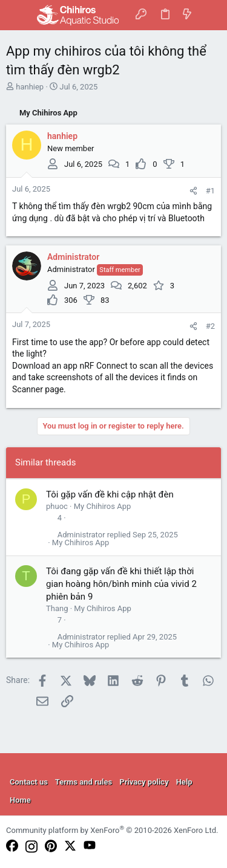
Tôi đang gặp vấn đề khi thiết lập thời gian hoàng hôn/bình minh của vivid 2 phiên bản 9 (121, 584)
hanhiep (30, 87)
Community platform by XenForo (112, 830)
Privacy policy (144, 782)
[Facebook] (12, 847)
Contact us (29, 782)
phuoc (57, 506)
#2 (210, 326)
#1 (210, 191)
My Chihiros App (103, 506)
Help (184, 782)
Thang (57, 608)
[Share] (193, 191)
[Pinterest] (51, 847)
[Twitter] (70, 847)
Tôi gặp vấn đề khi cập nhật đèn (110, 494)
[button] (18, 15)
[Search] (209, 15)
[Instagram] (31, 847)
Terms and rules (84, 782)
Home (20, 800)
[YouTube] (90, 846)
